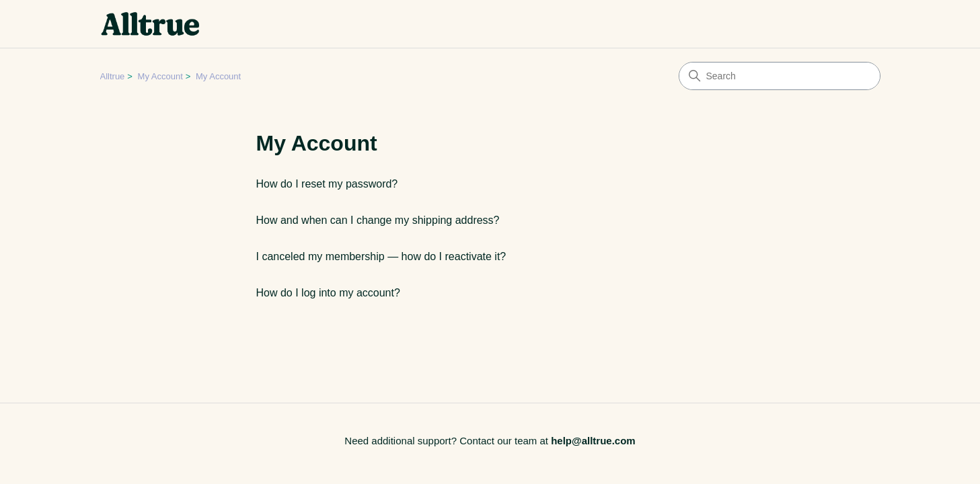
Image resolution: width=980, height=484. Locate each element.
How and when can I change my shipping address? (378, 220)
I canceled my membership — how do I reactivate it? (381, 256)
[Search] (780, 76)
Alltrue (113, 76)
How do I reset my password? (327, 184)
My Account (160, 76)
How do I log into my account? (328, 293)
